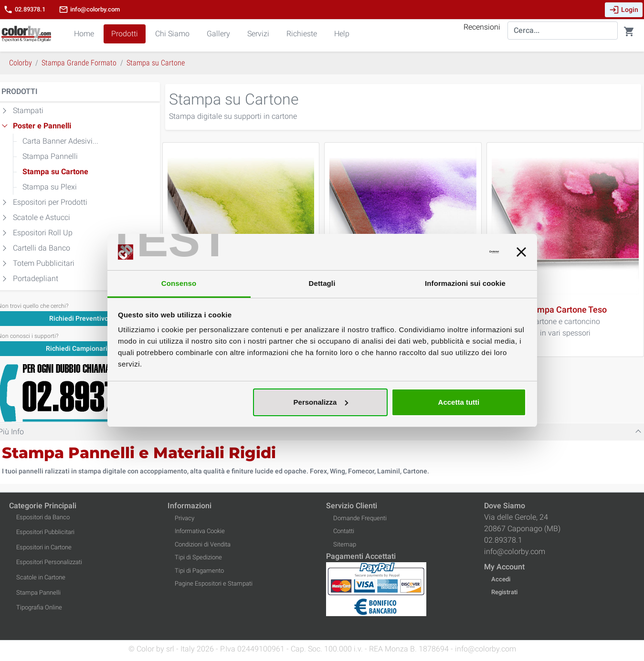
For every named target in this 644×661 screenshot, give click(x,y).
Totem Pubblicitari (44, 263)
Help (342, 34)
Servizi (258, 34)
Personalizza (321, 402)
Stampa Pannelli (50, 156)
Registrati (504, 592)
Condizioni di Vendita (203, 544)
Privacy (185, 518)
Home (84, 34)
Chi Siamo (172, 34)
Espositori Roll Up (43, 233)
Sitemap (345, 544)
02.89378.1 (24, 10)
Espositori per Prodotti (50, 202)
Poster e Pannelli (42, 126)
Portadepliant (36, 278)
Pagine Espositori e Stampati (214, 583)
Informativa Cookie (200, 531)
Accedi (501, 579)
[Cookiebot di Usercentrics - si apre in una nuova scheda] (457, 252)
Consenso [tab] (179, 283)
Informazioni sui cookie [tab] (465, 283)
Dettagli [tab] (322, 283)
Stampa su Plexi (50, 187)
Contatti (344, 531)
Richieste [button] (302, 34)
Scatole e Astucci (42, 217)
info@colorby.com (89, 10)
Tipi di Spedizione (198, 557)
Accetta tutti (459, 402)
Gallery (218, 34)
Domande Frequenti (360, 518)
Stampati (28, 110)
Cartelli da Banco (42, 248)
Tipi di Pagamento (199, 571)
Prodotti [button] (125, 34)
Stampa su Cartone (55, 172)
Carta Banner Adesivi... (60, 141)
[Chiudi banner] (521, 252)
